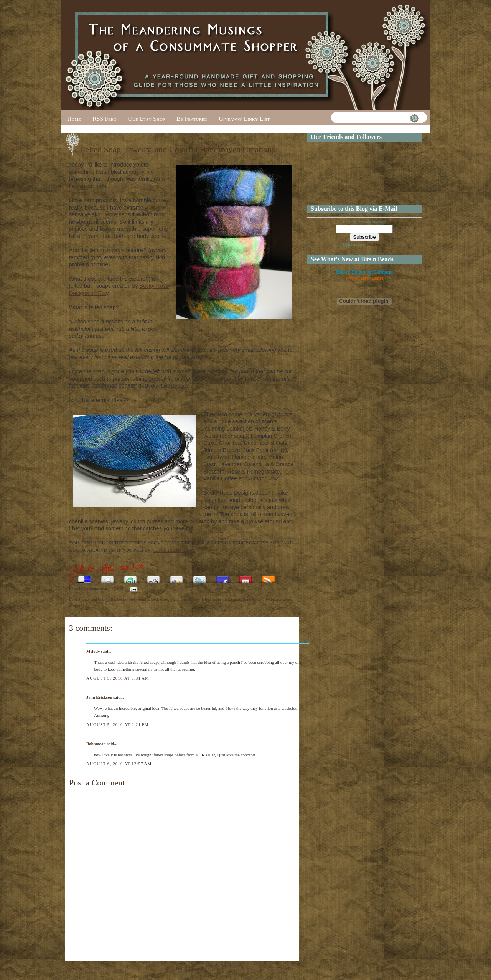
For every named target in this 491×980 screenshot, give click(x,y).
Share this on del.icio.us (84, 577)
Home (74, 119)
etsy (196, 599)
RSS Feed (105, 119)
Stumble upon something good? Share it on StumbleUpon (130, 577)
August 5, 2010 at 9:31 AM (118, 678)
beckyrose (160, 599)
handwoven (253, 599)
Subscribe (269, 577)
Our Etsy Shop (147, 119)
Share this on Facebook (222, 577)
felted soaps (211, 599)
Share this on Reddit (153, 577)
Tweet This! (199, 577)
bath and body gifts (99, 599)
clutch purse (180, 599)
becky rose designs (133, 599)
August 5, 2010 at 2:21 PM (118, 724)
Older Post (286, 968)
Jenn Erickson (99, 697)
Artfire (351, 278)
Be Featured (192, 119)
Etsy (364, 278)
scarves (285, 599)
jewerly (271, 599)
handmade (232, 599)
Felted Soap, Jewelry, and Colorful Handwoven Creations (178, 149)
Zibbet (377, 278)
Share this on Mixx (245, 577)
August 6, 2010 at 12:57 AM (119, 764)
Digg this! (107, 577)
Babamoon (96, 744)
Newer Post (75, 968)
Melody (93, 651)
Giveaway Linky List (244, 119)
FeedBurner (376, 244)
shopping (77, 606)
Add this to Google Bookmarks (176, 577)
